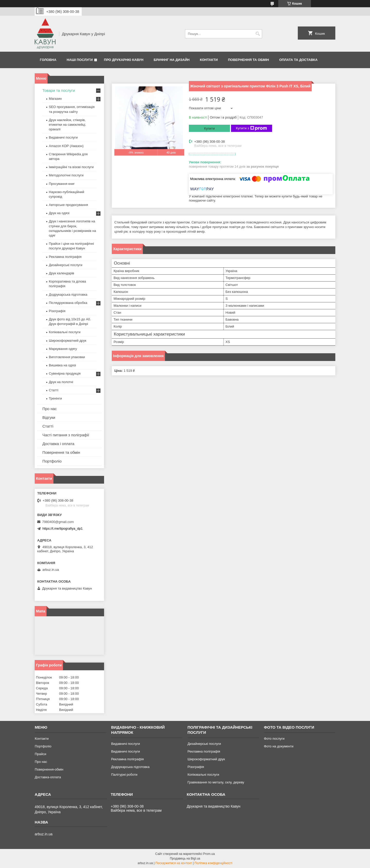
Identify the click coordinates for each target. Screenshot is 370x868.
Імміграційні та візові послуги (71, 167)
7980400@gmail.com (58, 522)
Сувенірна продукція (65, 373)
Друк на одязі (59, 213)
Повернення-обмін (49, 769)
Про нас (50, 409)
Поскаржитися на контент (174, 863)
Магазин (55, 99)
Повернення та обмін (248, 60)
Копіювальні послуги (65, 332)
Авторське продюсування (68, 205)
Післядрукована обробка (68, 303)
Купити (209, 128)
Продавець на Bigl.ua (185, 858)
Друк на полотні (61, 382)
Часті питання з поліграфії (66, 435)
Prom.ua (209, 854)
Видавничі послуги (63, 137)
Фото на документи (279, 746)
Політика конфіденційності (214, 863)
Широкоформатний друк (68, 341)
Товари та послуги (59, 90)
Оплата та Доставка (298, 60)
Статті (54, 390)
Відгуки (49, 417)
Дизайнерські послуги (66, 265)
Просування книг (62, 184)
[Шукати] (258, 34)
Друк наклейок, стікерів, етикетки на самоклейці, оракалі (67, 125)
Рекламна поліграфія (65, 257)
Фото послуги (274, 739)
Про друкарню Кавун (124, 60)
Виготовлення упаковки (67, 357)
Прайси (40, 754)
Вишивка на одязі (62, 365)
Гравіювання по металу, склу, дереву (216, 782)
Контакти (209, 60)
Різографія (57, 311)
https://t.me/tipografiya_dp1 (63, 528)
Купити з (251, 128)
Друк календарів (62, 273)
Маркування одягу (63, 349)
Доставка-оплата (48, 777)
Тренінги (55, 398)
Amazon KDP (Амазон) (66, 146)
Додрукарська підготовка (68, 295)
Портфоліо (52, 461)
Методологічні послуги (66, 175)
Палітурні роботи (124, 775)
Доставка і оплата (58, 444)
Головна (48, 60)
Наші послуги (80, 60)
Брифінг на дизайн (172, 60)
